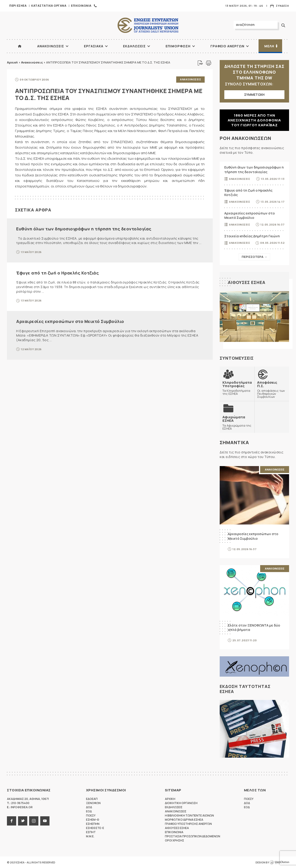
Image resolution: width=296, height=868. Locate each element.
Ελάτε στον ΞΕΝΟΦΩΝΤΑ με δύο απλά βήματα (254, 627)
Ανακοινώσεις (32, 62)
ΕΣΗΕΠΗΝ (93, 824)
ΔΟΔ (89, 807)
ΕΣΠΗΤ (91, 832)
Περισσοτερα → (254, 257)
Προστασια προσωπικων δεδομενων (193, 836)
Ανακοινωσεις (51, 46)
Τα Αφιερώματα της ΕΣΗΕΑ (237, 423)
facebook (12, 821)
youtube (45, 821)
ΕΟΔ (89, 811)
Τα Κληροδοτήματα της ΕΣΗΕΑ (237, 388)
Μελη (269, 46)
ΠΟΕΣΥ (91, 815)
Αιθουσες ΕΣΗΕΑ (247, 282)
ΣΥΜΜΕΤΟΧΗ (254, 95)
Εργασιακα (94, 46)
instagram (34, 821)
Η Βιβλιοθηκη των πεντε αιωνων (189, 815)
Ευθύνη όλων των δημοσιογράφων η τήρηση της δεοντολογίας (84, 229)
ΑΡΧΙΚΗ (20, 46)
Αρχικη (170, 799)
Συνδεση (282, 6)
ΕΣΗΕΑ (148, 26)
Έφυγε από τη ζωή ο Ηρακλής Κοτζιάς (57, 273)
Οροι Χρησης (174, 840)
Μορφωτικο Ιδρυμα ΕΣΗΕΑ (184, 819)
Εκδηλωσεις (134, 46)
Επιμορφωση (178, 46)
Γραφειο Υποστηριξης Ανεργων (188, 824)
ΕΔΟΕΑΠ (92, 799)
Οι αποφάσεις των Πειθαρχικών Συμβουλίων (272, 389)
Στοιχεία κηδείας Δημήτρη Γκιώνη (252, 236)
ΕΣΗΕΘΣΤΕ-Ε (95, 828)
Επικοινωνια (81, 6)
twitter (23, 821)
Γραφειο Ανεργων (227, 46)
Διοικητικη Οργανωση (181, 803)
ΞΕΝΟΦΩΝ (93, 803)
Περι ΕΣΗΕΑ (18, 6)
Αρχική (12, 62)
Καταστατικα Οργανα (49, 6)
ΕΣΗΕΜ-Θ (93, 819)
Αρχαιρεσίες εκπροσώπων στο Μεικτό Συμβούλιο (70, 321)
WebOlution (279, 862)
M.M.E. (90, 836)
